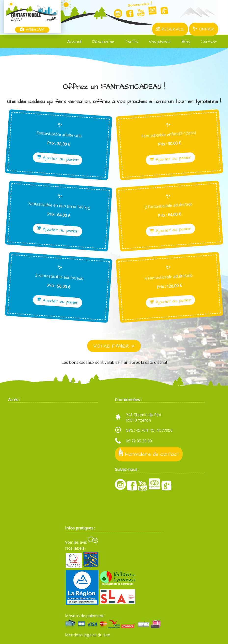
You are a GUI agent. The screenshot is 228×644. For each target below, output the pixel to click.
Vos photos (157, 42)
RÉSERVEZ (170, 29)
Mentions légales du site (87, 635)
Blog (183, 42)
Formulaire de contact (149, 453)
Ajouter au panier (60, 159)
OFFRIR (204, 29)
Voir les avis (82, 542)
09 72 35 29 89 (139, 441)
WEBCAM (32, 30)
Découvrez (100, 42)
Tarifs (128, 42)
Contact (206, 42)
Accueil (71, 42)
